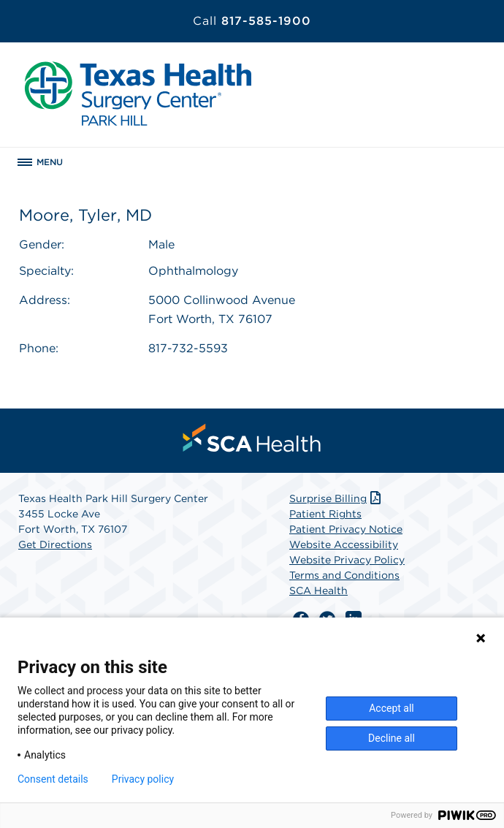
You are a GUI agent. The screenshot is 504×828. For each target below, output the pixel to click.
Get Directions (55, 544)
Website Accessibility (344, 544)
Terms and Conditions (344, 575)
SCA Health (318, 590)
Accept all (392, 708)
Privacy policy (143, 779)
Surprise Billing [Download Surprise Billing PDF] (336, 498)
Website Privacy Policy (347, 560)
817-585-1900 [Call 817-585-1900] (252, 21)
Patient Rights (325, 514)
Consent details (53, 779)
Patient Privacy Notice (346, 529)
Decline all (392, 738)
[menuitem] (252, 438)
